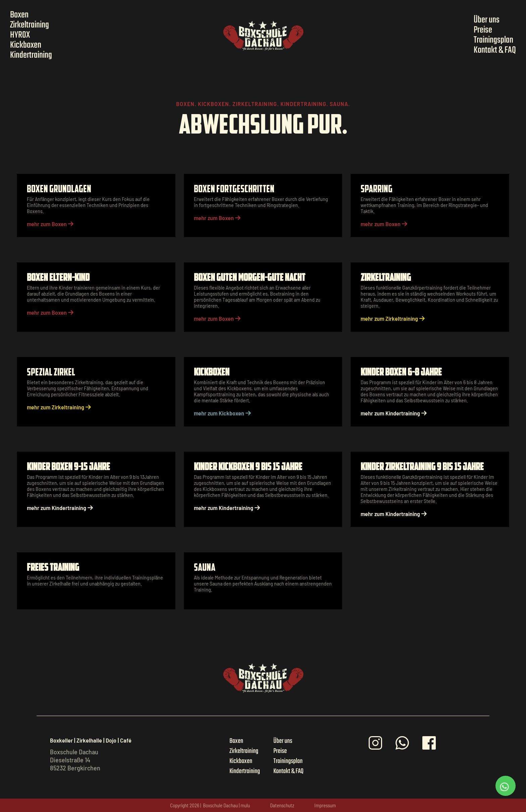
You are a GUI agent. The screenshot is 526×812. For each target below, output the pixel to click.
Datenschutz (282, 805)
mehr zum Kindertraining (394, 413)
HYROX (20, 35)
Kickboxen (26, 45)
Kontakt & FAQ (495, 50)
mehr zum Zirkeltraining (393, 318)
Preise (483, 30)
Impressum (325, 805)
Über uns (487, 20)
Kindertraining (31, 55)
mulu (245, 805)
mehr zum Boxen (50, 224)
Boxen (19, 15)
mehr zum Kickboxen (222, 413)
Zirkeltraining (30, 25)
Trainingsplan (493, 40)
